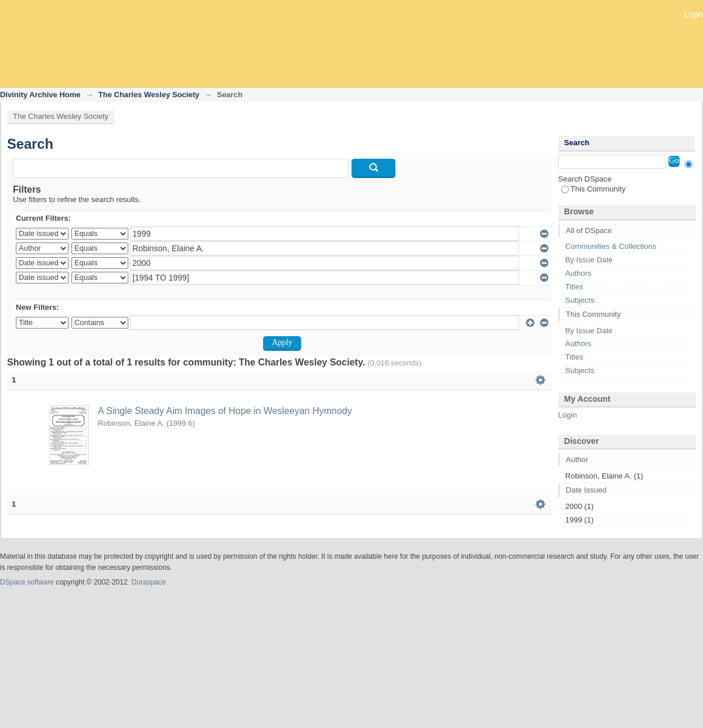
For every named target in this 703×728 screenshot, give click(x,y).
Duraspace (148, 582)
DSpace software (27, 582)
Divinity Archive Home (40, 95)
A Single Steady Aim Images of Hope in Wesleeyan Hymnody (225, 411)
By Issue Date (589, 260)
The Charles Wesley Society (149, 95)
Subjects (580, 300)
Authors (579, 273)
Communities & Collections (611, 246)
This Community (593, 189)
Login (694, 14)
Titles (574, 287)
